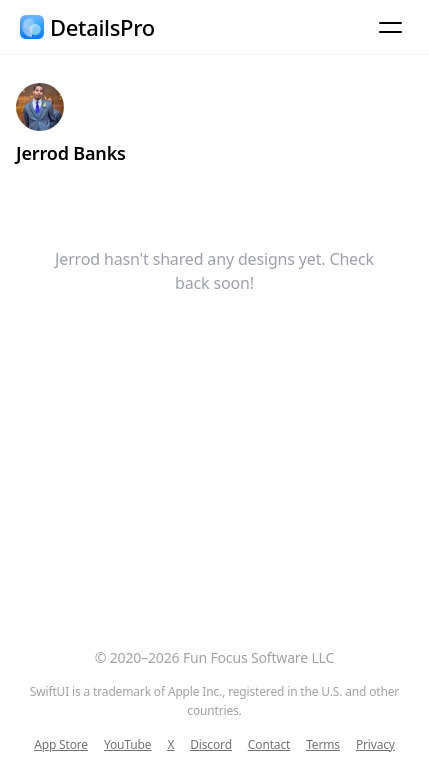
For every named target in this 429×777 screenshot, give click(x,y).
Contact (269, 745)
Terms (323, 745)
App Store (61, 745)
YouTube (127, 745)
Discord (211, 745)
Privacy (375, 745)
